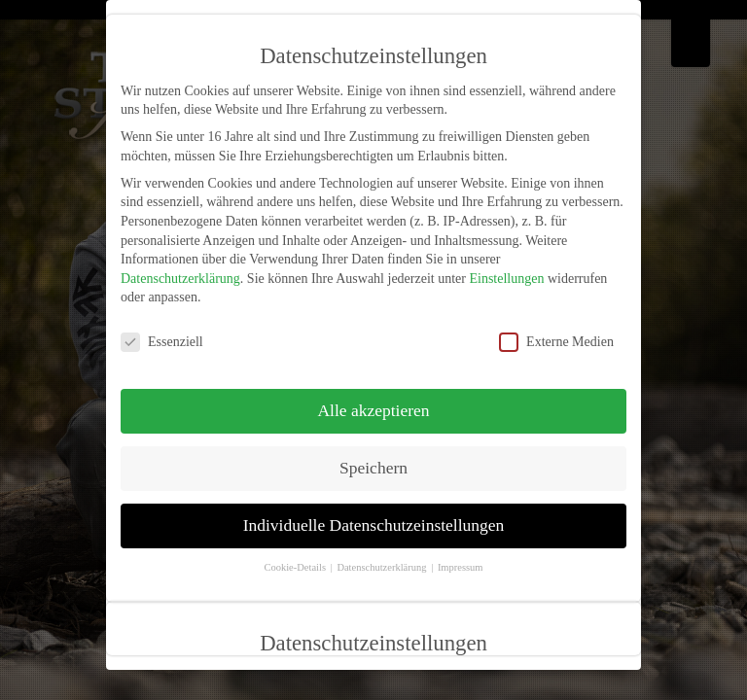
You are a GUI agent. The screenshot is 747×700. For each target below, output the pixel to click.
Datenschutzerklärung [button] (383, 567)
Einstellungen (506, 279)
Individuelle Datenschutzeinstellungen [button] (374, 525)
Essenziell (162, 342)
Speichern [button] (373, 468)
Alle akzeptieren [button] (373, 410)
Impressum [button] (461, 567)
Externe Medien (556, 342)
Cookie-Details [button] (296, 567)
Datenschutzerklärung (180, 279)
